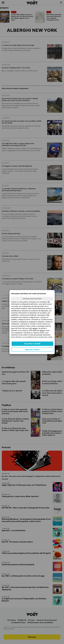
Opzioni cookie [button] (32, 350)
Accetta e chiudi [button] (32, 344)
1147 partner (33, 328)
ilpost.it (42, 330)
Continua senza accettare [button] (32, 299)
